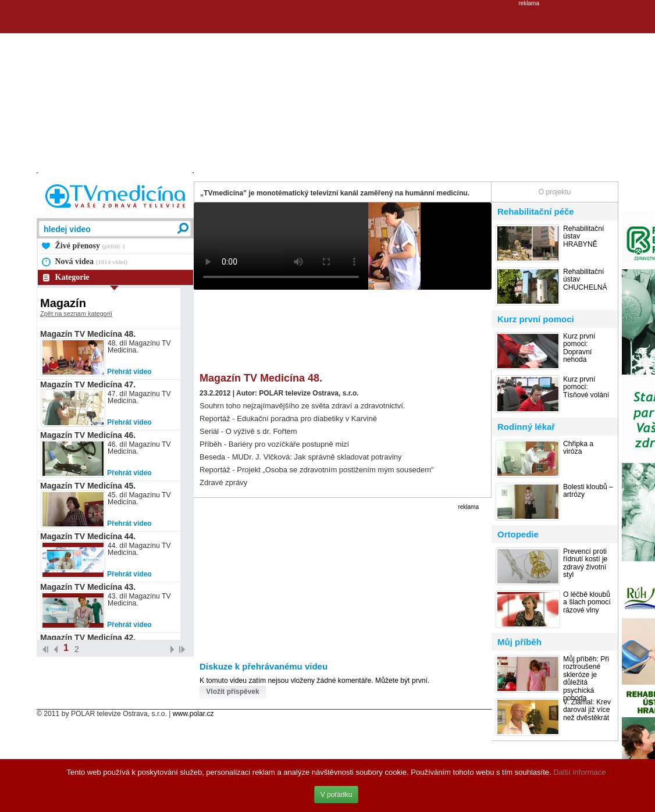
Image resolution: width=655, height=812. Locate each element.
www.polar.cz (193, 714)
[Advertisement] (328, 88)
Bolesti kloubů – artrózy (588, 491)
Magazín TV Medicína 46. (88, 435)
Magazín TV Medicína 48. (88, 334)
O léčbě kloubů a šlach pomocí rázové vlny (587, 603)
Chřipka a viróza (578, 448)
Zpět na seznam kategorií (76, 314)
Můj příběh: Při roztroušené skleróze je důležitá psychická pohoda (586, 679)
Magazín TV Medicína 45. (88, 486)
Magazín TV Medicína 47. (88, 384)
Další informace (579, 772)
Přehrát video (129, 372)
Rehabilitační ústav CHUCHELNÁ (585, 280)
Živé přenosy (90, 246)
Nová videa (92, 261)
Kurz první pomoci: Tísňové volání (586, 387)
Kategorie (72, 277)
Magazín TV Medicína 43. (88, 587)
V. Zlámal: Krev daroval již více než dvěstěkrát (587, 710)
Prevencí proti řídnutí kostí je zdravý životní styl (585, 563)
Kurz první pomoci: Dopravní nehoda (579, 348)
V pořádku (337, 795)
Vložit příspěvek (232, 692)
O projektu (555, 192)
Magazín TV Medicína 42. (88, 638)
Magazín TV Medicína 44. (88, 536)
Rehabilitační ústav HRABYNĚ (583, 237)
